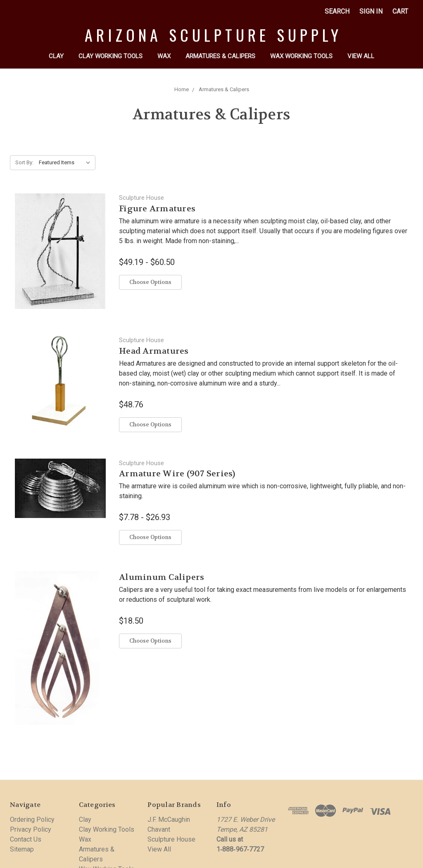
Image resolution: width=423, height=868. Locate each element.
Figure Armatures (157, 209)
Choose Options (150, 282)
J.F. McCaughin (169, 820)
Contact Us (26, 839)
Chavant (159, 829)
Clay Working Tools (111, 56)
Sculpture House (171, 839)
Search (337, 11)
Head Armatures (154, 351)
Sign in (371, 11)
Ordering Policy (32, 820)
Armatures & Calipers (220, 56)
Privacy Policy (31, 829)
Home (182, 89)
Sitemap (22, 849)
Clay (56, 56)
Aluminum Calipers (162, 577)
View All (361, 56)
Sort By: (24, 162)
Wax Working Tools (301, 56)
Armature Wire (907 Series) (177, 474)
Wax (164, 56)
